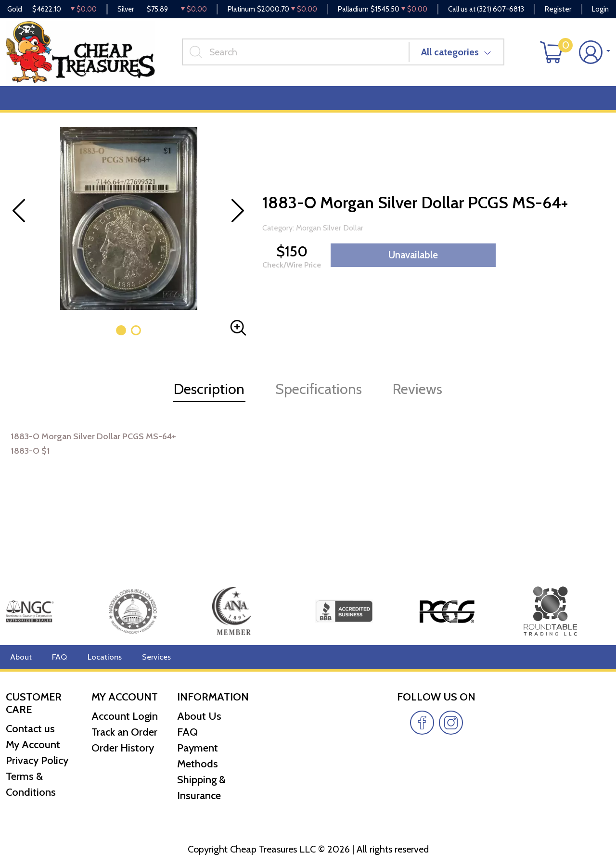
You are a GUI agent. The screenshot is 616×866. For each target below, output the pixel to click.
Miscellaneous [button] (266, 107)
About (20, 657)
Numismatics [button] (89, 107)
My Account (33, 745)
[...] (301, 57)
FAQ (57, 657)
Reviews (328, 107)
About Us (199, 716)
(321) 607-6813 (500, 10)
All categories (456, 57)
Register (558, 10)
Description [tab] (209, 398)
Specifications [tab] (319, 398)
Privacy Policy (37, 761)
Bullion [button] (26, 107)
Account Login (125, 716)
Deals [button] (149, 107)
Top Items (201, 107)
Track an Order (124, 732)
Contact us (30, 729)
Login (600, 10)
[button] (121, 339)
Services (148, 657)
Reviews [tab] (417, 398)
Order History (123, 748)
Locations (100, 657)
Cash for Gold (584, 107)
